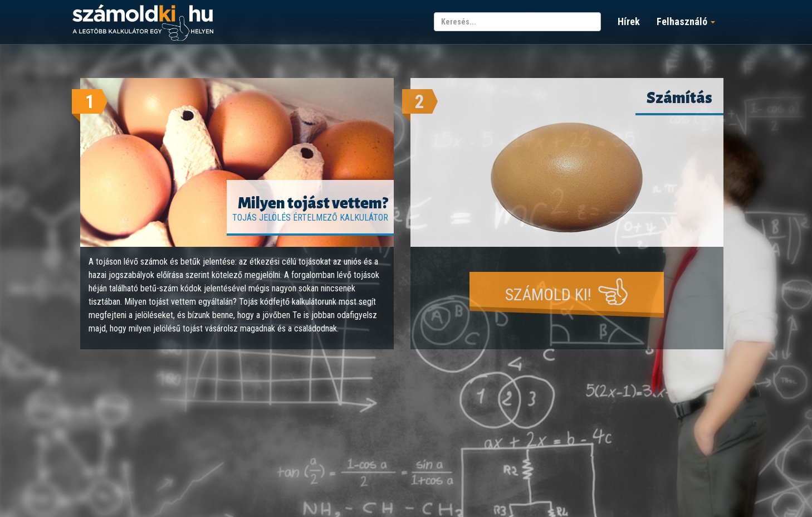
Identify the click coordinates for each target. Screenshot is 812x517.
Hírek (629, 21)
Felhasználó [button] (686, 21)
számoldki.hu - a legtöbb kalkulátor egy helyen (143, 23)
